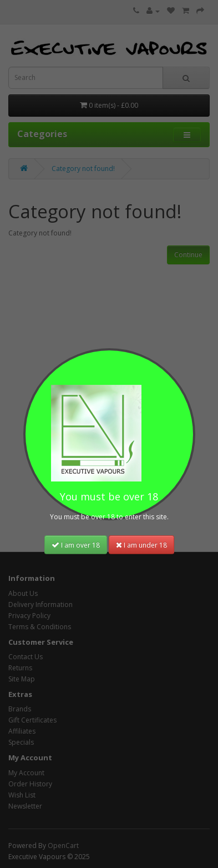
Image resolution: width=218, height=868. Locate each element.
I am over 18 (76, 545)
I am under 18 (141, 545)
